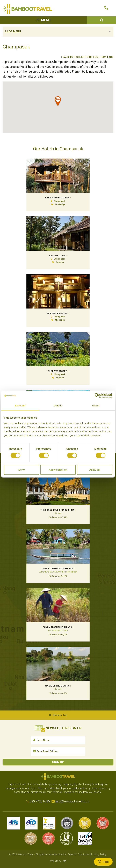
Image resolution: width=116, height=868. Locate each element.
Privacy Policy (99, 854)
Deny (22, 470)
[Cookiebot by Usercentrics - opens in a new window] (97, 396)
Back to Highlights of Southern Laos (88, 57)
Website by (58, 861)
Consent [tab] (20, 405)
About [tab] (96, 405)
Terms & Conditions (79, 854)
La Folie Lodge (57, 256)
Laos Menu (13, 31)
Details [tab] (58, 405)
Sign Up (58, 762)
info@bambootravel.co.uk (72, 801)
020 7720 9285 (40, 801)
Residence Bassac (57, 313)
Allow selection (58, 470)
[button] (58, 102)
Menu (46, 20)
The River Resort (57, 371)
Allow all (94, 470)
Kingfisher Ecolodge (57, 198)
